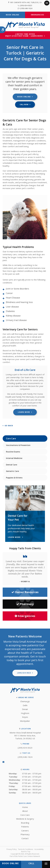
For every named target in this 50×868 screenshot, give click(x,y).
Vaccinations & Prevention (18, 445)
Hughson (25, 713)
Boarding (25, 823)
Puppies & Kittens (14, 478)
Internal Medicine (14, 458)
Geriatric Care (12, 471)
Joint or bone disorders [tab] (17, 289)
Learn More (24, 412)
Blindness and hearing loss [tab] (19, 302)
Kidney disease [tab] (13, 316)
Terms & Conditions (26, 849)
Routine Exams (13, 452)
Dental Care (12, 465)
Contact (25, 838)
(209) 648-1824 (26, 8)
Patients (25, 827)
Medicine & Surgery (25, 819)
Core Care (25, 815)
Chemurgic (25, 701)
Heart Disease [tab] (13, 298)
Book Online (13, 15)
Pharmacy (25, 604)
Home (25, 807)
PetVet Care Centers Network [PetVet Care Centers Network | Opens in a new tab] (29, 856)
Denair (25, 709)
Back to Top (26, 852)
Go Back (9, 426)
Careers (25, 831)
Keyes (25, 717)
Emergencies (37, 15)
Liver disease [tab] (12, 307)
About (25, 811)
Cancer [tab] (9, 293)
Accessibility (39, 849)
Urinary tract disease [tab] (16, 320)
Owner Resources (25, 592)
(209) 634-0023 (26, 5)
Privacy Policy (12, 849)
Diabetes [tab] (10, 311)
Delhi (25, 705)
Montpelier (25, 721)
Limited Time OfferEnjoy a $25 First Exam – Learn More (24, 35)
